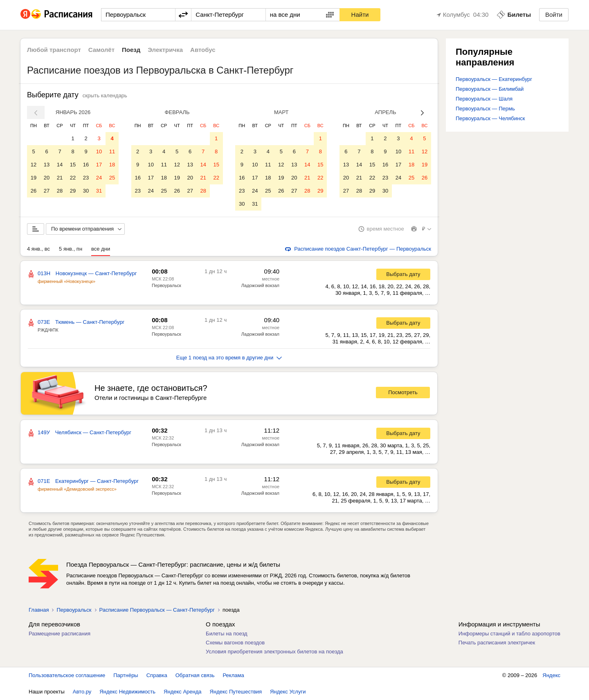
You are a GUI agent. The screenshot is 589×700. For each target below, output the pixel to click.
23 (86, 178)
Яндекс (551, 675)
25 (112, 178)
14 (60, 165)
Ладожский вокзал (260, 285)
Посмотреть (403, 392)
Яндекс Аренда (182, 692)
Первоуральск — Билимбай (490, 89)
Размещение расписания (60, 634)
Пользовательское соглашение (67, 675)
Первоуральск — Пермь (485, 109)
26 (34, 191)
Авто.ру (82, 692)
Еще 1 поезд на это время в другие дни (229, 358)
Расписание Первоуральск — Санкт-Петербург (157, 610)
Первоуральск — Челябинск (490, 118)
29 (73, 191)
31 (99, 191)
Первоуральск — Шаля (484, 99)
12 (34, 165)
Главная (39, 610)
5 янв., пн (71, 249)
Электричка (165, 50)
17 (99, 165)
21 (60, 178)
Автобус (203, 50)
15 (73, 165)
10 (99, 151)
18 (112, 165)
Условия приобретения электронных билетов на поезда (274, 652)
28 (60, 191)
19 (34, 178)
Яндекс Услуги (288, 692)
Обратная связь (195, 675)
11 (112, 151)
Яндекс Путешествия (236, 692)
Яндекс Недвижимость (127, 692)
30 (86, 191)
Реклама (234, 675)
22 (73, 178)
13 (47, 165)
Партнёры (126, 675)
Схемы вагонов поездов (235, 643)
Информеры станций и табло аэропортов (509, 634)
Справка (157, 675)
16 (86, 165)
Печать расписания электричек (497, 643)
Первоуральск (166, 285)
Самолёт (101, 50)
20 (47, 178)
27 (47, 191)
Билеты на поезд (227, 634)
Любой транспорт (54, 50)
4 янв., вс (38, 249)
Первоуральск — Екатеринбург (494, 79)
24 (99, 178)
